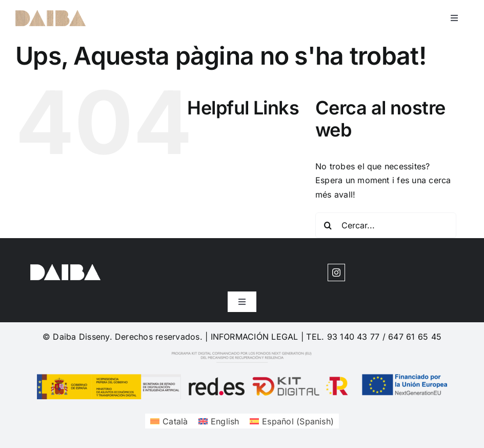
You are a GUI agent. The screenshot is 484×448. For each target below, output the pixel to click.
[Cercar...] (386, 225)
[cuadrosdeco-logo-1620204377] (51, 14)
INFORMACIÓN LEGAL (255, 337)
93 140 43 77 (354, 337)
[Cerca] (328, 225)
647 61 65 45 (415, 337)
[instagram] (336, 272)
